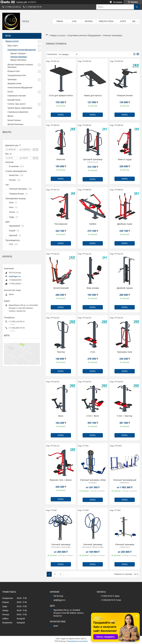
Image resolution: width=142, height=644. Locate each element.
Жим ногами (93, 288)
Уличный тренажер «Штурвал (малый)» (61, 546)
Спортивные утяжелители (18, 112)
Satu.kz (83, 639)
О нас (74, 21)
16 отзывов (118, 2)
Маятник (61, 159)
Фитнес (10, 116)
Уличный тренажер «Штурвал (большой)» (93, 546)
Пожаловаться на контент (77, 641)
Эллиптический (61, 288)
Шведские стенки (14, 84)
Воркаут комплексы (18, 60)
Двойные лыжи (125, 224)
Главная (60, 21)
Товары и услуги (58, 35)
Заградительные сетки (17, 76)
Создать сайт (22, 2)
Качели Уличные (14, 120)
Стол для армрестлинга (61, 95)
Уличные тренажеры (19, 57)
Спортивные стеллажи (17, 96)
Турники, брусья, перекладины (20, 108)
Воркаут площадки (18, 54)
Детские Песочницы (15, 124)
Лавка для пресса (93, 95)
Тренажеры (12, 80)
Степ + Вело (93, 416)
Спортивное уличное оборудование (84, 35)
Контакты (89, 21)
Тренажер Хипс (125, 352)
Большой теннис (14, 100)
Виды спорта (13, 46)
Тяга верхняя (61, 224)
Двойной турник (125, 288)
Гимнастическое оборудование (20, 88)
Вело (61, 416)
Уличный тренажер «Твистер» (125, 546)
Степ (93, 352)
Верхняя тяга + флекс (61, 480)
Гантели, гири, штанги (16, 104)
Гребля (93, 224)
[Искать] (137, 7)
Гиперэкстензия (125, 95)
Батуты (10, 92)
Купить (61, 115)
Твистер (61, 352)
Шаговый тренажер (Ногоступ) (93, 161)
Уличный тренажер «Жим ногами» (93, 481)
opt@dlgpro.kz (15, 276)
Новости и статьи (106, 21)
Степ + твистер (125, 416)
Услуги (123, 21)
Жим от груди (125, 159)
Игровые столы (14, 71)
